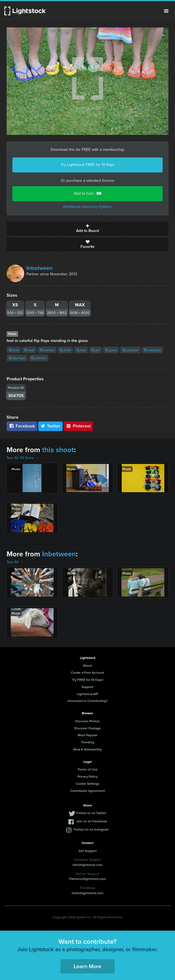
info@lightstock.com (88, 865)
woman (47, 350)
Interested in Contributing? (88, 701)
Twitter (51, 426)
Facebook (22, 426)
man (29, 350)
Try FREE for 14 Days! (88, 680)
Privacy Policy (88, 776)
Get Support (88, 851)
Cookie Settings (88, 784)
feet (14, 350)
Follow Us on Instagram (91, 829)
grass (111, 350)
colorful (39, 358)
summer (130, 350)
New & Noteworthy (88, 749)
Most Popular (88, 735)
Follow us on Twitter (91, 813)
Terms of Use (88, 769)
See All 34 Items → (23, 458)
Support (88, 687)
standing (152, 350)
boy (81, 350)
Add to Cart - (88, 193)
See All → (15, 562)
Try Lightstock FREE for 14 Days (88, 165)
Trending (88, 742)
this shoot (58, 450)
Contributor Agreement (88, 791)
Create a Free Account (88, 672)
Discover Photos (88, 721)
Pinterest (78, 426)
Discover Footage (88, 728)
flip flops (17, 358)
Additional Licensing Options (88, 207)
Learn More (88, 966)
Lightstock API (88, 694)
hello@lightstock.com (88, 893)
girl (95, 350)
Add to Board (88, 229)
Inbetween (40, 268)
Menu (166, 11)
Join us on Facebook (91, 821)
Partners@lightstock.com (88, 879)
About (88, 665)
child (65, 350)
